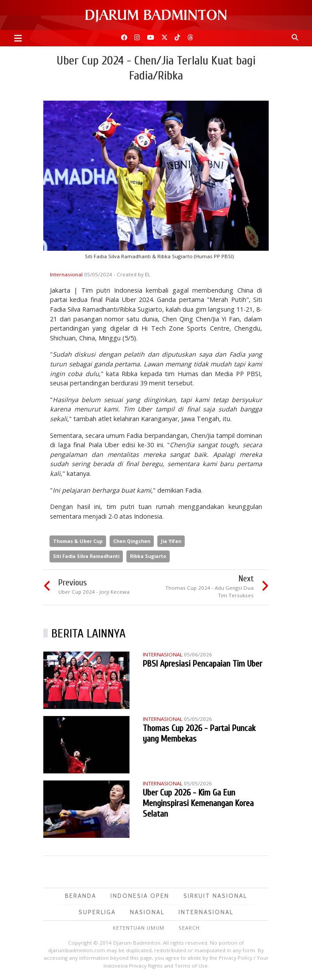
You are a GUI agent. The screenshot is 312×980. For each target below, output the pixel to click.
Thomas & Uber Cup (78, 541)
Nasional (147, 912)
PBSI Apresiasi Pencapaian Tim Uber (202, 664)
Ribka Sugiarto (148, 556)
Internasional (67, 274)
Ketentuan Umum (139, 928)
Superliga (97, 912)
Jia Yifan (171, 541)
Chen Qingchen (132, 541)
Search (189, 928)
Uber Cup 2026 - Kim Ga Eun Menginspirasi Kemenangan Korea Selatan (198, 803)
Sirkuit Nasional (215, 896)
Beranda (81, 896)
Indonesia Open (140, 896)
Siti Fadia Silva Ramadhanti (86, 556)
